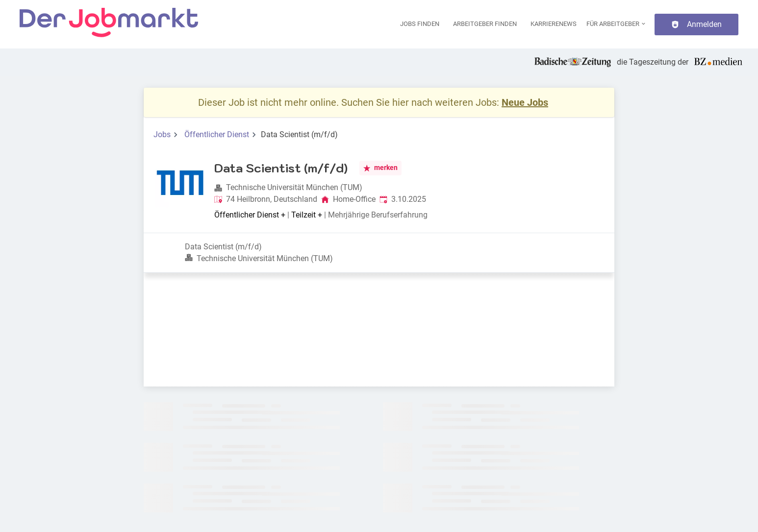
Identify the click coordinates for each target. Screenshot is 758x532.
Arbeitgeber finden (485, 24)
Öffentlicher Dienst (217, 134)
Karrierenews (554, 24)
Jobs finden (420, 24)
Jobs (162, 134)
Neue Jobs (525, 102)
